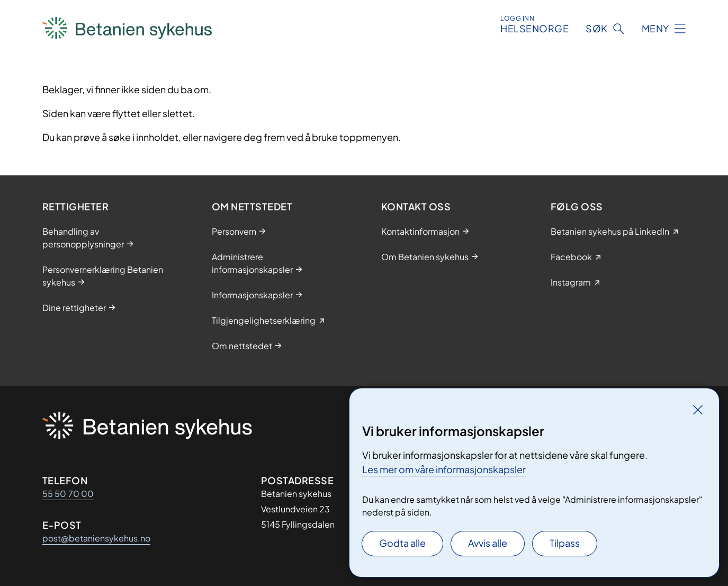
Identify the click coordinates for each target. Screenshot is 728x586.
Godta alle (402, 543)
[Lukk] (698, 410)
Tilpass (565, 543)
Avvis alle (488, 543)
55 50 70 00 (68, 494)
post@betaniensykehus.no (96, 538)
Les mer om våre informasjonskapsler (444, 469)
